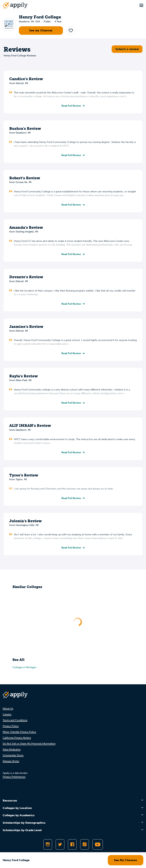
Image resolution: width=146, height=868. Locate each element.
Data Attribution (12, 749)
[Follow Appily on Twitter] (60, 844)
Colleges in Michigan (24, 667)
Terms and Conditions (15, 720)
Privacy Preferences (14, 777)
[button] (71, 30)
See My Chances (126, 860)
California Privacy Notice (17, 738)
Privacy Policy (11, 726)
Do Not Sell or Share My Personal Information (29, 744)
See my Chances (41, 30)
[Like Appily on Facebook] (72, 844)
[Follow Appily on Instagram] (48, 844)
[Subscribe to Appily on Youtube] (98, 844)
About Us (8, 708)
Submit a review (127, 49)
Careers (7, 714)
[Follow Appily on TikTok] (85, 844)
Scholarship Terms (13, 755)
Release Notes (11, 761)
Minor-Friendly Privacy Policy (19, 732)
